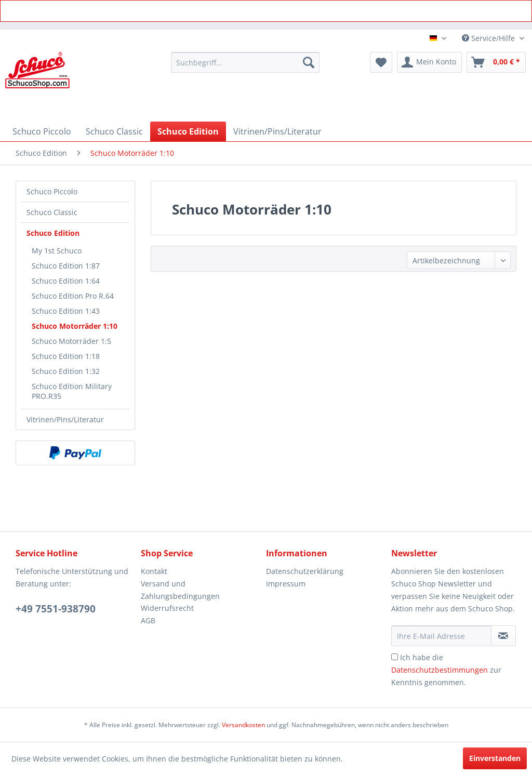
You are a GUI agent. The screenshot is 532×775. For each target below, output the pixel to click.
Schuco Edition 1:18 (66, 356)
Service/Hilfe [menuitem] (489, 38)
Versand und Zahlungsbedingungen (180, 590)
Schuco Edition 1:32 (66, 371)
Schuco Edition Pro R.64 (73, 296)
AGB (148, 620)
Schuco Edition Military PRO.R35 (72, 391)
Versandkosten (243, 725)
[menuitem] (245, 62)
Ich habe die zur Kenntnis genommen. (446, 670)
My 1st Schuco (57, 251)
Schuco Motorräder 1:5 (71, 341)
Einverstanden (495, 758)
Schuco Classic (52, 212)
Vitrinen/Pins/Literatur (65, 419)
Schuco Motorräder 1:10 (75, 326)
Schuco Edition (53, 233)
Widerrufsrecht (167, 608)
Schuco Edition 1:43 (66, 311)
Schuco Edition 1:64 (66, 281)
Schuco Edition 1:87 (66, 266)
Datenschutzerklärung (305, 571)
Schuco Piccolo (52, 191)
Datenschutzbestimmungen (440, 670)
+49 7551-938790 (56, 609)
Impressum (286, 584)
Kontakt (154, 571)
